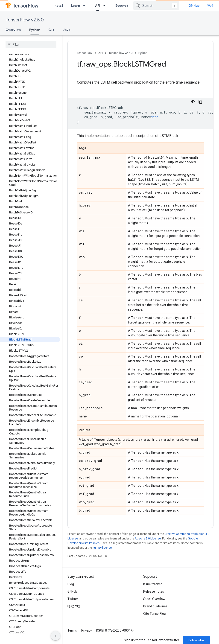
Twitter (73, 602)
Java (67, 30)
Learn (76, 6)
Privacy (87, 634)
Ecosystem (124, 6)
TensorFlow (85, 53)
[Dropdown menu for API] (106, 6)
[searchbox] (31, 44)
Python (143, 53)
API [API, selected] (98, 6)
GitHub (204, 6)
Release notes (154, 595)
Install (58, 6)
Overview (13, 30)
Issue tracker (153, 588)
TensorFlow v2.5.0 (25, 20)
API (101, 53)
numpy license (102, 551)
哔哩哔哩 (74, 610)
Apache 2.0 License (148, 542)
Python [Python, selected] (35, 30)
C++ (51, 30)
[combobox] (166, 6)
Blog (71, 588)
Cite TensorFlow (155, 617)
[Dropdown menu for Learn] (85, 6)
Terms (72, 634)
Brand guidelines (155, 610)
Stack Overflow (154, 602)
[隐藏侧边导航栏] (55, 636)
